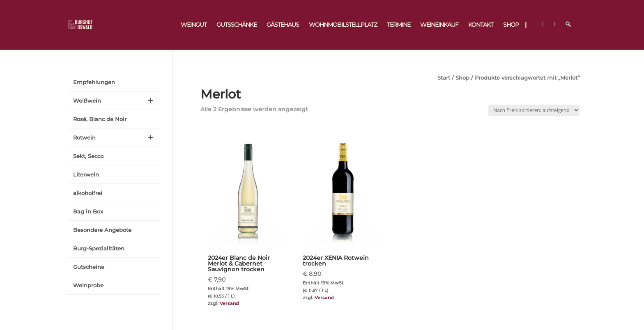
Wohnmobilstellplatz (343, 25)
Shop (511, 25)
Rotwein (114, 137)
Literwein (86, 174)
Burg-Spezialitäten (99, 248)
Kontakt (481, 25)
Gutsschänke (237, 25)
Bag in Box (88, 211)
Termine (399, 25)
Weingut (194, 25)
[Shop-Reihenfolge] (534, 110)
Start (444, 78)
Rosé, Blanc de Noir (100, 119)
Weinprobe (88, 285)
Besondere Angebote (102, 230)
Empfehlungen (94, 82)
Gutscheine (89, 267)
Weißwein (114, 101)
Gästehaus (283, 25)
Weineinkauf (439, 25)
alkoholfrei (88, 193)
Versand (229, 303)
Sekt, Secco (88, 156)
